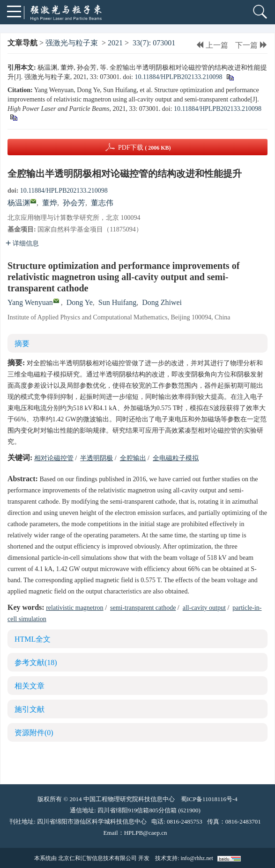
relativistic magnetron (74, 608)
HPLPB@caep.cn (146, 833)
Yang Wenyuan (30, 302)
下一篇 (251, 45)
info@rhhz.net (197, 858)
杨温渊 (19, 203)
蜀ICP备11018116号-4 (209, 799)
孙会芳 (74, 203)
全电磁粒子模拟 (176, 458)
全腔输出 (133, 458)
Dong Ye (80, 302)
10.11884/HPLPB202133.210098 (178, 77)
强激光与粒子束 (72, 43)
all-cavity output (204, 608)
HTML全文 (33, 639)
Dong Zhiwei (162, 302)
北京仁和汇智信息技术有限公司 (97, 858)
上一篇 (212, 45)
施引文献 (30, 709)
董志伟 (102, 203)
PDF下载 (145, 148)
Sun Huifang (117, 302)
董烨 (50, 203)
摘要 (22, 344)
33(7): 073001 (154, 43)
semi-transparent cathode (143, 608)
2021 (115, 43)
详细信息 (22, 243)
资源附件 (34, 733)
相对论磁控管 (54, 458)
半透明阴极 (97, 458)
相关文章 (30, 686)
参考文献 (36, 662)
